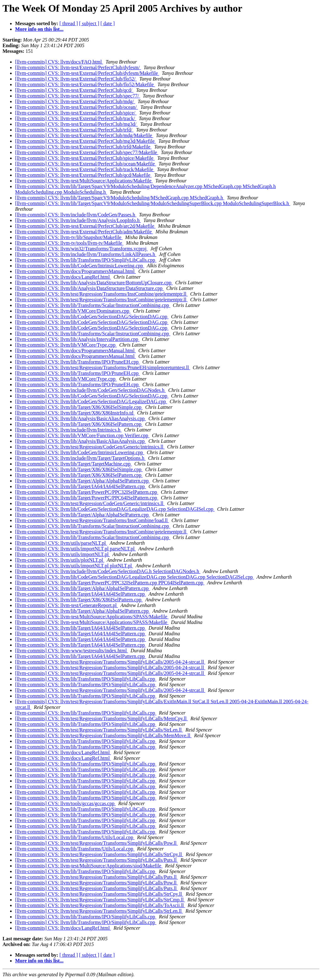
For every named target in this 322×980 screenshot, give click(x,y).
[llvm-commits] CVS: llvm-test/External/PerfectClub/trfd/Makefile (83, 147)
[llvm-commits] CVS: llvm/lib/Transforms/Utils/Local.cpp (75, 837)
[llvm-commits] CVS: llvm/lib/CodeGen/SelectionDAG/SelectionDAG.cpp (92, 317)
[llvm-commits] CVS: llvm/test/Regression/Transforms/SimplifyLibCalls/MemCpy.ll (102, 718)
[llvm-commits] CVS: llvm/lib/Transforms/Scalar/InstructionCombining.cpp (93, 305)
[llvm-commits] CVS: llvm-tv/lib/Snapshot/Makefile (69, 237)
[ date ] (108, 23)
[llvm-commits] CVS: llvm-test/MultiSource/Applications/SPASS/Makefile (92, 617)
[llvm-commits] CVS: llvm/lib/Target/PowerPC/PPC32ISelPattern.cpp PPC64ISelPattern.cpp (110, 583)
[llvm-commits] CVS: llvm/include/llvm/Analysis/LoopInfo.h (78, 220)
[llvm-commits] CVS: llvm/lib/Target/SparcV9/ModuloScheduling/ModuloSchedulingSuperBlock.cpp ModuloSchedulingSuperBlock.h (153, 203)
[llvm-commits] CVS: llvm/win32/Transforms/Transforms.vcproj (81, 249)
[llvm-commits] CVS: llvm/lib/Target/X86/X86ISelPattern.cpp (79, 424)
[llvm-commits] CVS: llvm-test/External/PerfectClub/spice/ (76, 113)
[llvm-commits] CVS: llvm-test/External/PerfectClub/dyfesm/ (78, 67)
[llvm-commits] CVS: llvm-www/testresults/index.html (72, 651)
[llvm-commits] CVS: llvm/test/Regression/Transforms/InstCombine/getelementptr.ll (101, 294)
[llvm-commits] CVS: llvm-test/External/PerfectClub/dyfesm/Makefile (87, 73)
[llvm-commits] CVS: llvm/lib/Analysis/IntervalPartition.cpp (77, 339)
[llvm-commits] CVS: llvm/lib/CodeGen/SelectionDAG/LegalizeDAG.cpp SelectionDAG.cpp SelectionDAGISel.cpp (135, 577)
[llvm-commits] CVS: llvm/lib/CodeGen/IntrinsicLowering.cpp (80, 266)
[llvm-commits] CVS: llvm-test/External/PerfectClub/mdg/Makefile (84, 135)
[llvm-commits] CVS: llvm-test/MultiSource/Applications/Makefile (84, 181)
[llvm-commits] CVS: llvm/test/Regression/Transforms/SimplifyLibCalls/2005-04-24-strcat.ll (110, 662)
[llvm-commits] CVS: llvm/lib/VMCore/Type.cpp (66, 345)
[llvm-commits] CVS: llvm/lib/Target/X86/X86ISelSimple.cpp (79, 407)
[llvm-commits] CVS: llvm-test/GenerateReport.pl (67, 605)
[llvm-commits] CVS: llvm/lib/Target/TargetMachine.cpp (73, 464)
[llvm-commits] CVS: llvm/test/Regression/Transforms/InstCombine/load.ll (92, 520)
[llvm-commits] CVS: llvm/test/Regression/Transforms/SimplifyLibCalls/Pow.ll (97, 843)
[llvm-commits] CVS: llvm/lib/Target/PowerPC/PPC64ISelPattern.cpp (87, 498)
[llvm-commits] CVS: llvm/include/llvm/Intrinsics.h (68, 430)
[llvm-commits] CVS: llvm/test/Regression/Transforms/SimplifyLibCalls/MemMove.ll (103, 735)
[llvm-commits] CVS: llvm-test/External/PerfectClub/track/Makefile (85, 169)
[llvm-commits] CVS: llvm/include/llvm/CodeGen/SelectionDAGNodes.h (90, 390)
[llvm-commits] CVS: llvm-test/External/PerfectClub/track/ (76, 118)
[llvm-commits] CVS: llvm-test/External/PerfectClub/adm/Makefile (84, 232)
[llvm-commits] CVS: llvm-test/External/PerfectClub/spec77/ (78, 96)
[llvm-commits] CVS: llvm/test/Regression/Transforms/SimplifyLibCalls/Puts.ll (97, 860)
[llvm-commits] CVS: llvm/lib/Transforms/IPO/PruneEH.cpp (78, 362)
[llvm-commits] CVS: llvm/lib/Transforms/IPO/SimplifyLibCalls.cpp (86, 260)
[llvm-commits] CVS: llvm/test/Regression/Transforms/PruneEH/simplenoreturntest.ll (103, 367)
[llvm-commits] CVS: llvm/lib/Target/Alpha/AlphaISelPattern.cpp (83, 481)
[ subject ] (89, 23)
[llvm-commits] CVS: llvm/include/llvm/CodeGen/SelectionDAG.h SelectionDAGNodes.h (108, 571)
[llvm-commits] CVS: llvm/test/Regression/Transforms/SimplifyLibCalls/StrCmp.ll (100, 900)
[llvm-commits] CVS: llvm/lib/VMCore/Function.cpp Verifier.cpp (82, 435)
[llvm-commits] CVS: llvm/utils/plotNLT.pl (60, 560)
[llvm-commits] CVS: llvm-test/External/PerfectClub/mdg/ (75, 101)
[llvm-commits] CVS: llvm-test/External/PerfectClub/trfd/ (74, 130)
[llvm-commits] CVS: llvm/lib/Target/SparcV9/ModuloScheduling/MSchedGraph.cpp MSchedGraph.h (120, 198)
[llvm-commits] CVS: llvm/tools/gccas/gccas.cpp (65, 803)
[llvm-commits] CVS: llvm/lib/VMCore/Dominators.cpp (73, 311)
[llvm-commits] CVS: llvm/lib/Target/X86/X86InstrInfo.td (75, 413)
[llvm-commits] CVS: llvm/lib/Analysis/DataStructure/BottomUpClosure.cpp (94, 283)
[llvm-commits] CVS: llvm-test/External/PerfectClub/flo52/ (76, 79)
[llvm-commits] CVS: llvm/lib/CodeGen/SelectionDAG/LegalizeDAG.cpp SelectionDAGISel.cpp (115, 509)
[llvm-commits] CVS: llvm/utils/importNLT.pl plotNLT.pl (74, 566)
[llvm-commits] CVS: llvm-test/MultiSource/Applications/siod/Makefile (89, 866)
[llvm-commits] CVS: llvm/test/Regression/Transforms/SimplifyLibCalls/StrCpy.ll (99, 854)
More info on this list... (39, 29)
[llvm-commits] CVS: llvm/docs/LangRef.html (63, 277)
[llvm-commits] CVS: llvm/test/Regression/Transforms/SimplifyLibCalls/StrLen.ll (99, 730)
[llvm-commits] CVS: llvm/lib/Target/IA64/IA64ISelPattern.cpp (80, 486)
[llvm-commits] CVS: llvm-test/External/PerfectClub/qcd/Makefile (83, 175)
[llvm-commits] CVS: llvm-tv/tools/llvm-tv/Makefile (69, 243)
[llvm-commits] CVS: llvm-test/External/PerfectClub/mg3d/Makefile (85, 141)
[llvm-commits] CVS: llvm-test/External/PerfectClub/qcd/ (74, 90)
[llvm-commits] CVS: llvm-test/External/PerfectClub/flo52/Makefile (85, 84)
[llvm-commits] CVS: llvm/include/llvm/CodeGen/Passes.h (76, 215)
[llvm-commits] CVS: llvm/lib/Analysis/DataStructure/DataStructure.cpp (89, 288)
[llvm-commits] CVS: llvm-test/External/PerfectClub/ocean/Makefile (86, 164)
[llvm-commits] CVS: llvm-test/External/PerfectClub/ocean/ (77, 107)
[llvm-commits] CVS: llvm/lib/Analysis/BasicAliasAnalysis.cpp (80, 418)
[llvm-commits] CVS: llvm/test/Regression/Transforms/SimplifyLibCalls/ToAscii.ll (100, 905)
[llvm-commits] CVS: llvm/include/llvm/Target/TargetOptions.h (80, 458)
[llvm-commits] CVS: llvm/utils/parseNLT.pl (61, 543)
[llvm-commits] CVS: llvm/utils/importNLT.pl (62, 554)
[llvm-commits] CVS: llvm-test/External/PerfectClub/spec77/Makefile (87, 152)
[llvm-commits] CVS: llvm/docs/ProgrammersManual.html (75, 271)
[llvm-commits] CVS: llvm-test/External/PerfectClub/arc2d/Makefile (85, 226)
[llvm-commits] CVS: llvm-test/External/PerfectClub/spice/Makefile (85, 158)
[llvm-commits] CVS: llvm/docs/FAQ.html (59, 62)
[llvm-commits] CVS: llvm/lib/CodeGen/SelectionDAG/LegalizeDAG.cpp (91, 401)
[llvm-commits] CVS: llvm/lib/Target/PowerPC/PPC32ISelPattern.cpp (87, 492)
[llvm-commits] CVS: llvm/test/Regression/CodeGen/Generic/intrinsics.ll (90, 447)
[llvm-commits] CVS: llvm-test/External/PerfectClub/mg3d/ (76, 124)
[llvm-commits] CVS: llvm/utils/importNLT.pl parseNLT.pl (75, 549)
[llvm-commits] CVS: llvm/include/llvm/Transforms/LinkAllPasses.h (86, 254)
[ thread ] (69, 23)
